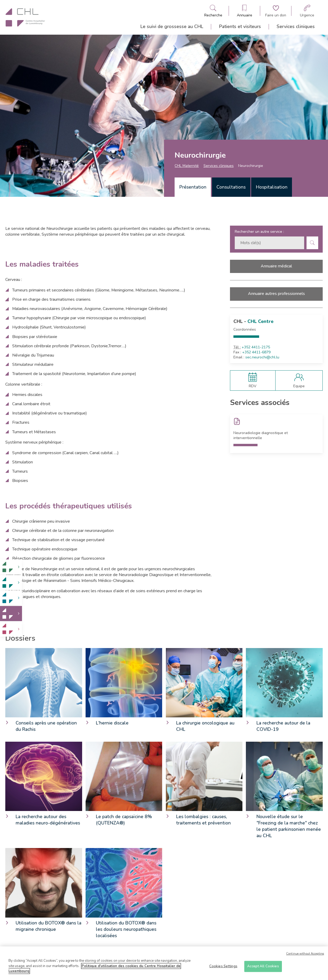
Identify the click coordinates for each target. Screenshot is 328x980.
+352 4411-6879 (256, 352)
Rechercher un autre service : (259, 232)
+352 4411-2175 (256, 347)
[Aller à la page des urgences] (307, 11)
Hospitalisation (272, 187)
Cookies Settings (223, 968)
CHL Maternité (187, 166)
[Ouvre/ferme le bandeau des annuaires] (245, 11)
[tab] (193, 187)
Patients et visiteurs (240, 26)
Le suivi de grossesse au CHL (172, 26)
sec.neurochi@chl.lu (262, 357)
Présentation (193, 187)
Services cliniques (296, 26)
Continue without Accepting (305, 956)
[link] (11, 567)
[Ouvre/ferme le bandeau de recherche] (213, 11)
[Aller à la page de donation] (276, 11)
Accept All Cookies (263, 968)
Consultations (231, 187)
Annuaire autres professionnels (276, 294)
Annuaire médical (276, 266)
